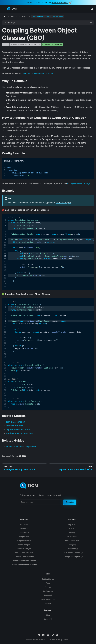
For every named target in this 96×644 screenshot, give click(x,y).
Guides (48, 603)
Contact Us (48, 619)
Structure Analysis (24, 549)
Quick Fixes (24, 529)
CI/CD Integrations (48, 599)
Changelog (72, 545)
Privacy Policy (54, 640)
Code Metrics (24, 533)
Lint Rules (24, 525)
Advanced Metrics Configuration (21, 447)
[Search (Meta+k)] (92, 9)
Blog (48, 615)
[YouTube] (48, 635)
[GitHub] (39, 635)
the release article (60, 3)
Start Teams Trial (72, 541)
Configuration (48, 591)
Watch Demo (72, 537)
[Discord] (57, 635)
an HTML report (63, 203)
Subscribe (70, 502)
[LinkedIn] (43, 635)
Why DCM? (72, 525)
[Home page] (4, 17)
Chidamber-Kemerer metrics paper (37, 74)
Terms (66, 640)
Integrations (24, 537)
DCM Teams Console (73, 553)
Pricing (72, 533)
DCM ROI (72, 529)
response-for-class (15, 426)
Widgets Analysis (24, 541)
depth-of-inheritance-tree (18, 430)
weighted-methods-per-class (19, 433)
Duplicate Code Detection (24, 557)
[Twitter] (53, 635)
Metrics (48, 587)
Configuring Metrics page (79, 183)
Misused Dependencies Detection (24, 565)
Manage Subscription (73, 557)
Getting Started (48, 579)
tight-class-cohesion (15, 422)
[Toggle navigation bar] (4, 9)
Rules (48, 583)
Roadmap (73, 549)
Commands (48, 595)
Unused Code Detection (24, 553)
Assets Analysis (24, 545)
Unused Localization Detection (24, 561)
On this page (9, 23)
